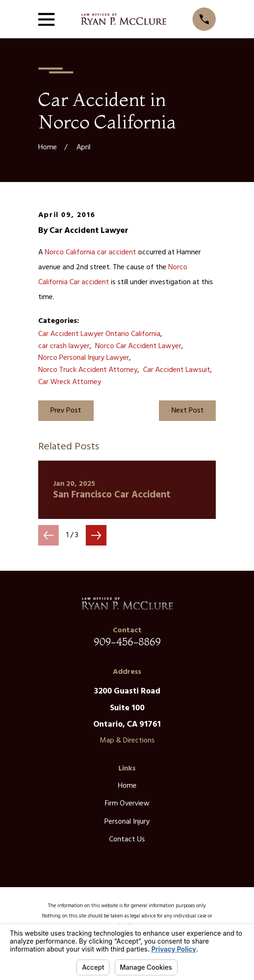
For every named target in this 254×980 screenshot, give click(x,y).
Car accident (89, 282)
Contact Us (127, 840)
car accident (117, 252)
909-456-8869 (127, 642)
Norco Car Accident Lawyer (138, 346)
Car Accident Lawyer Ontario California (99, 334)
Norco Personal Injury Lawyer (84, 358)
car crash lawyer (64, 346)
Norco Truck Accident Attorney (88, 370)
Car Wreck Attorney (70, 382)
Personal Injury (127, 822)
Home (127, 786)
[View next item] (96, 535)
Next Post (188, 411)
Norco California (70, 252)
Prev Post (66, 411)
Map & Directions (127, 741)
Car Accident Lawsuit (177, 370)
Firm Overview (127, 804)
